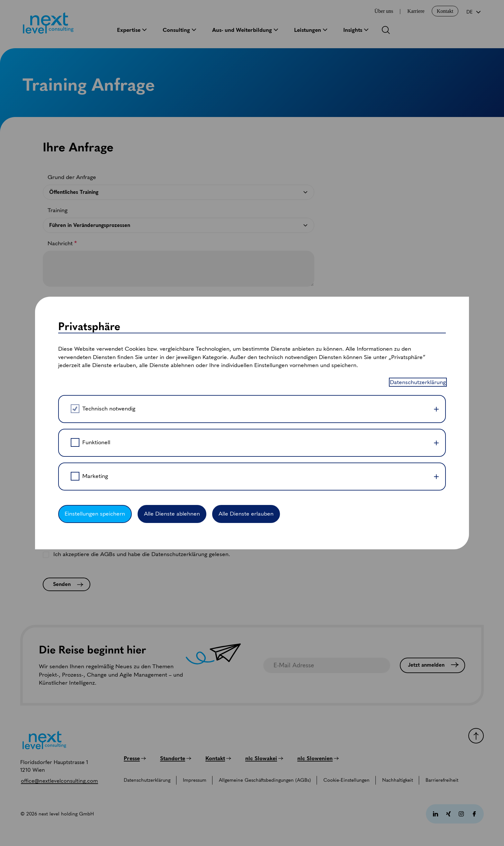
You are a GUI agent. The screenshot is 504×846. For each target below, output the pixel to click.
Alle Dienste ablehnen (172, 284)
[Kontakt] (218, 758)
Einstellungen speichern (95, 284)
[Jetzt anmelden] (432, 665)
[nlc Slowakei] (264, 758)
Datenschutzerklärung (418, 152)
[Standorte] (176, 758)
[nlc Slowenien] (318, 758)
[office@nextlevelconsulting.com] (59, 781)
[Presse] (135, 758)
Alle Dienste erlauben (246, 284)
